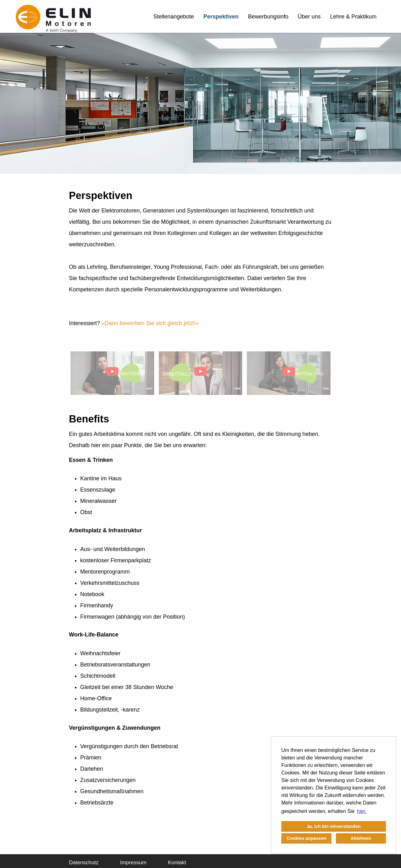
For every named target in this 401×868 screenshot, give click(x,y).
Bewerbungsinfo (268, 17)
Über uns (309, 17)
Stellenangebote (174, 17)
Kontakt (177, 863)
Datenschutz (84, 863)
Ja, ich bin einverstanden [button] (334, 826)
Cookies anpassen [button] (306, 838)
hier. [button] (362, 811)
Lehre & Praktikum (353, 17)
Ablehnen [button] (361, 838)
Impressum (133, 863)
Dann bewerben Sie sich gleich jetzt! (150, 323)
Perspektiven (221, 17)
